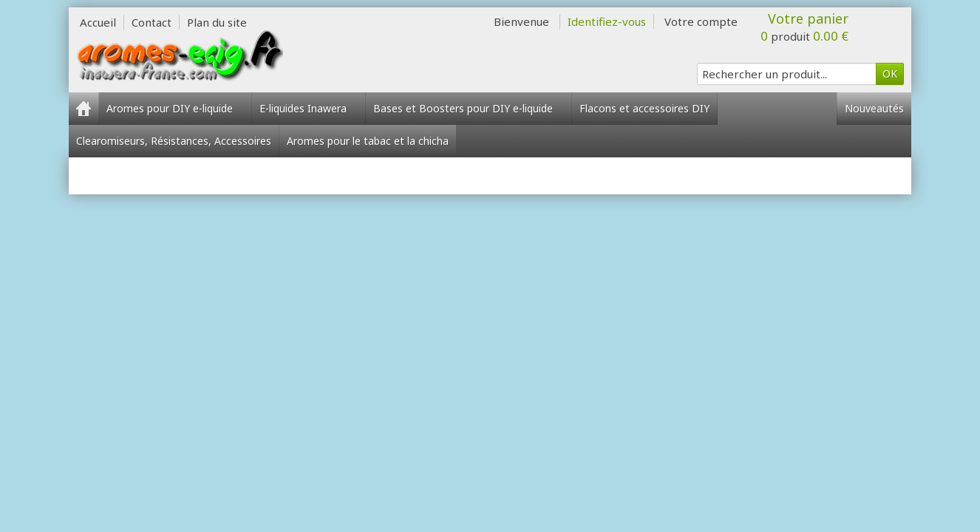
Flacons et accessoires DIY (644, 108)
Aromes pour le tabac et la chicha (368, 141)
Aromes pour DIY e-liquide (175, 108)
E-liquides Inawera (309, 108)
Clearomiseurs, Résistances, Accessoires (174, 141)
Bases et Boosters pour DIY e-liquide (469, 108)
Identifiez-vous (607, 21)
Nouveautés (874, 108)
